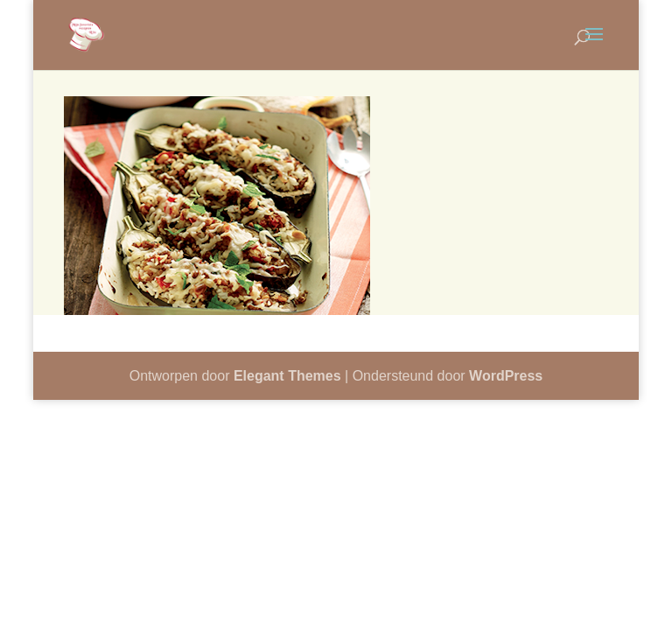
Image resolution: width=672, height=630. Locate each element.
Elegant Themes (287, 376)
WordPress (506, 376)
